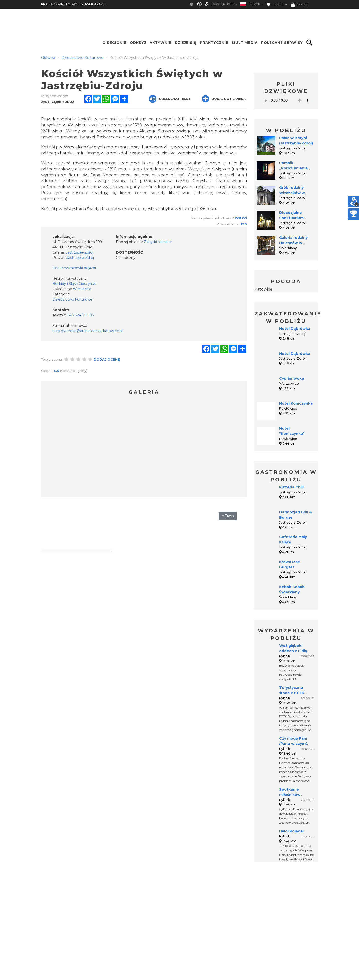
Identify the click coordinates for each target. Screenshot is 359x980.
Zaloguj (300, 5)
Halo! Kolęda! (291, 831)
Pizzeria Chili (291, 487)
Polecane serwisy (282, 43)
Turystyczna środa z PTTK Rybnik (292, 693)
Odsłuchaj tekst (170, 99)
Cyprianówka (292, 378)
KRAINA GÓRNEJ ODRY (59, 4)
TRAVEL (94, 4)
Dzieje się (186, 43)
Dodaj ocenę (107, 359)
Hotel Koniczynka (296, 403)
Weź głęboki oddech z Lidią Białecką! (293, 651)
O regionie (114, 43)
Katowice (263, 289)
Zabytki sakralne (158, 242)
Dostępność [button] (223, 4)
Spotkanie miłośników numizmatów (292, 795)
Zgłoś (241, 218)
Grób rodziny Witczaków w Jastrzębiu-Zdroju (296, 193)
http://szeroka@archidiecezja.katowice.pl (88, 331)
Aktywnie (160, 43)
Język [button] (255, 4)
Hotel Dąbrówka (295, 329)
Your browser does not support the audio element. (286, 101)
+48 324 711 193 (80, 315)
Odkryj (138, 43)
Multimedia (245, 43)
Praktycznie (214, 43)
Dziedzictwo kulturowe (72, 299)
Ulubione (277, 5)
